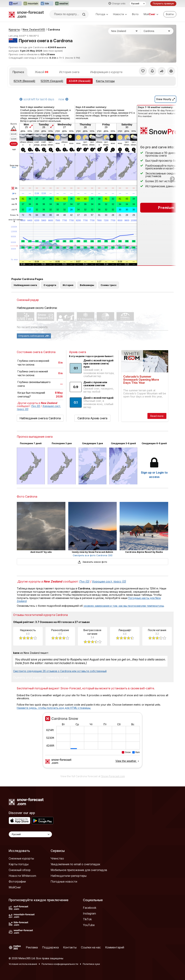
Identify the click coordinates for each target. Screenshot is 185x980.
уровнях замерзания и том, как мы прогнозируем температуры (124, 606)
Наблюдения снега (25, 285)
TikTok (87, 919)
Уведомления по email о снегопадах (75, 864)
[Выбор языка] (138, 4)
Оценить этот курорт (28, 678)
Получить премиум (163, 4)
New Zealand (34, 29)
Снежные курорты (21, 858)
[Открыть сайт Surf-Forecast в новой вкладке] (15, 4)
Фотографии (17, 881)
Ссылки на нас (91, 947)
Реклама (32, 947)
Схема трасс (109, 285)
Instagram (89, 913)
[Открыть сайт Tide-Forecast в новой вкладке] (47, 4)
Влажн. (14, 215)
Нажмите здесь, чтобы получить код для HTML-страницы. (54, 708)
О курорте (50, 285)
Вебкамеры (87, 285)
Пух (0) (36, 406)
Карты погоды (105, 81)
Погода (102, 14)
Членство (57, 858)
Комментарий (115, 947)
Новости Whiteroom (22, 876)
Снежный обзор (20, 870)
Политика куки (91, 964)
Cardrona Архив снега (92, 418)
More (14, 167)
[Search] (84, 14)
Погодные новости (64, 881)
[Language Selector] (30, 834)
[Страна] (124, 31)
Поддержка (50, 947)
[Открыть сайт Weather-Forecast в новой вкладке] (62, 4)
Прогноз (18, 72)
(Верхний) (24, 81)
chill (14, 210)
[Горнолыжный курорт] (157, 31)
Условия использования (23, 964)
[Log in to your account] (170, 14)
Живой (42, 72)
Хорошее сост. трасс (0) (109, 581)
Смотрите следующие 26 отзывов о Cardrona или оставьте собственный (60, 671)
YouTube (89, 925)
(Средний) (52, 81)
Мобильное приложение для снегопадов (79, 870)
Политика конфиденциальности (60, 964)
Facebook (90, 908)
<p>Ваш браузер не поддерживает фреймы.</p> (92, 742)
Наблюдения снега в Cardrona (40, 418)
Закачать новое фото (92, 562)
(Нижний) (80, 81)
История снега (69, 72)
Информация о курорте (106, 72)
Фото (135, 14)
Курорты (14, 29)
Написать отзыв (57, 678)
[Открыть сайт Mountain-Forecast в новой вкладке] (31, 4)
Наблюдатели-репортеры (69, 876)
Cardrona (54, 29)
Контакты (70, 947)
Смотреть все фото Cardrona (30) (93, 555)
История (68, 285)
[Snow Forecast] (26, 14)
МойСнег (15, 887)
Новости (120, 14)
